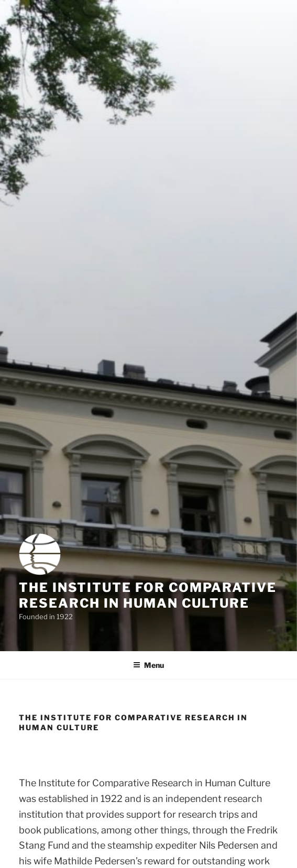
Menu (148, 665)
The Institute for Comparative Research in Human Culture (148, 595)
